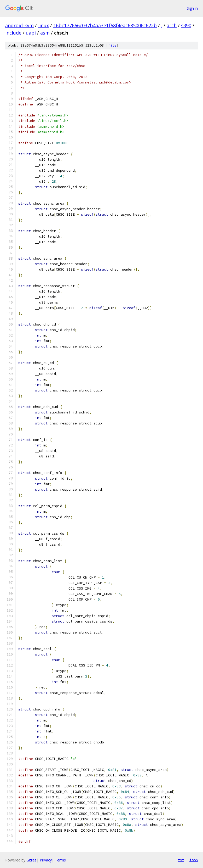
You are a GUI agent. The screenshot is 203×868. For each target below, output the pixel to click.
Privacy (46, 860)
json (194, 860)
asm (45, 33)
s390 (186, 25)
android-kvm (19, 25)
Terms (60, 860)
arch (172, 25)
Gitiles (31, 860)
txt (181, 860)
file (112, 45)
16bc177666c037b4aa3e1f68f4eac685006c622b (105, 25)
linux (43, 25)
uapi (31, 33)
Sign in (192, 8)
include (13, 33)
